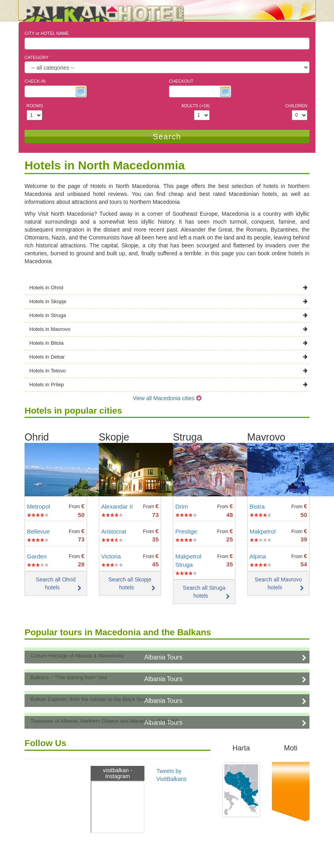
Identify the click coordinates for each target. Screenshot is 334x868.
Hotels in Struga (168, 315)
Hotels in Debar (168, 357)
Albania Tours (163, 657)
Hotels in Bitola (168, 343)
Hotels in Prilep (168, 385)
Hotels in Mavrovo (168, 329)
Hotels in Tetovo (168, 371)
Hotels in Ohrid (168, 288)
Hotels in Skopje (168, 301)
